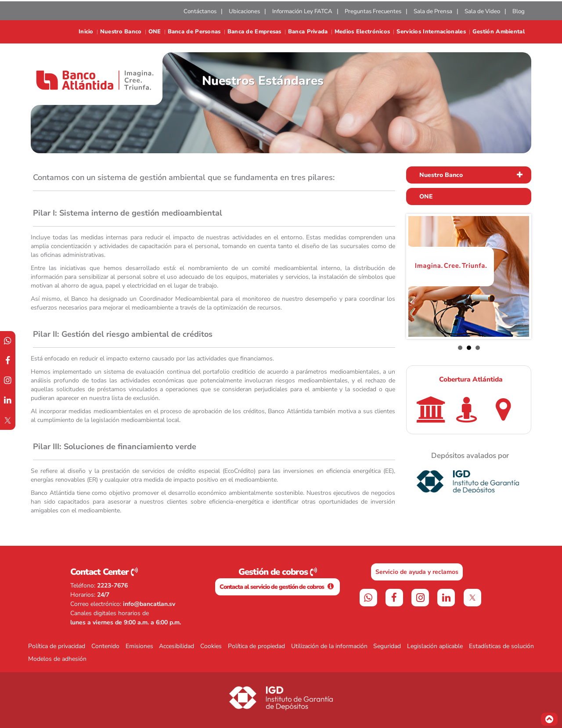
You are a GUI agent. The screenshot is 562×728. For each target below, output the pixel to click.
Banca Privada (308, 32)
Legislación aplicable (435, 646)
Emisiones (139, 646)
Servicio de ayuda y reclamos (417, 572)
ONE (155, 32)
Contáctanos (200, 11)
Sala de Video (482, 11)
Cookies (211, 646)
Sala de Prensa (433, 11)
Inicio (86, 32)
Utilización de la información (329, 646)
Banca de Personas (194, 32)
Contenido (105, 646)
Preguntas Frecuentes (373, 11)
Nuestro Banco (121, 32)
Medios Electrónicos (362, 32)
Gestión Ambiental (499, 32)
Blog (519, 11)
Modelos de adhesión (57, 659)
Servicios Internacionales (431, 32)
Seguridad (387, 646)
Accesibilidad (177, 646)
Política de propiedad (256, 646)
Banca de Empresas (254, 32)
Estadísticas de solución (501, 646)
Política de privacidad (57, 646)
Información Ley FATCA (302, 11)
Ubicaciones (244, 11)
